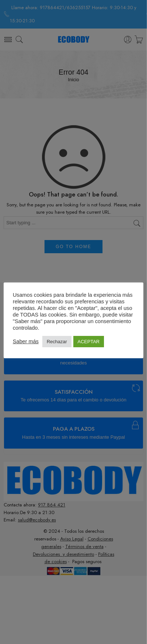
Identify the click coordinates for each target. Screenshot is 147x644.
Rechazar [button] (57, 342)
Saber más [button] (26, 341)
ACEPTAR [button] (89, 342)
